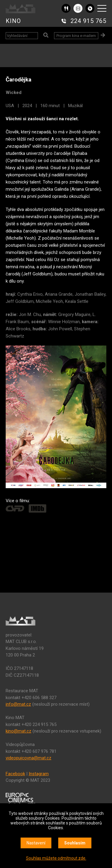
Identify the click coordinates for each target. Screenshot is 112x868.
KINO (13, 21)
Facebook (15, 774)
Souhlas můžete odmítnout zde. (56, 858)
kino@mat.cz (19, 731)
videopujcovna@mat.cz (29, 758)
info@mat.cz (18, 704)
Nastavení (36, 843)
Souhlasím (75, 843)
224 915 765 (88, 21)
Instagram (39, 774)
